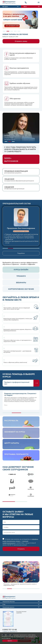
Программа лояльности (16, 454)
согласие (31, 637)
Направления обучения (21, 602)
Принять (10, 641)
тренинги (21, 276)
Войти (32, 7)
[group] (21, 226)
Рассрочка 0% (11, 421)
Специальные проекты (21, 607)
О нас (21, 604)
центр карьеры (12, 443)
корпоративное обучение (21, 289)
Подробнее (21, 253)
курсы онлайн (21, 270)
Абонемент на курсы (15, 432)
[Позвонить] (26, 2)
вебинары (21, 283)
